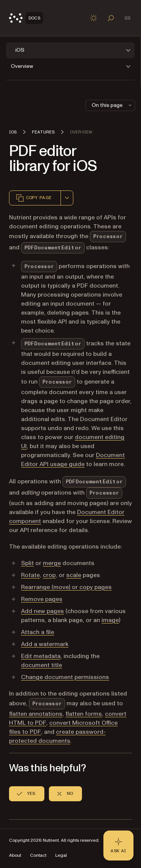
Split (27, 563)
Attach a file (38, 632)
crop (49, 575)
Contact (38, 855)
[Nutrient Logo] (26, 18)
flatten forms (84, 714)
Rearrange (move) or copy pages (66, 587)
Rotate (30, 575)
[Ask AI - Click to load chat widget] (118, 846)
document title (42, 665)
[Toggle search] (111, 18)
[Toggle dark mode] (94, 18)
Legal (61, 855)
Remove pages (42, 599)
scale (74, 575)
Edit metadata (41, 656)
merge (52, 563)
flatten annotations (36, 714)
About (15, 855)
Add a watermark (45, 644)
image (110, 620)
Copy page (33, 198)
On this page (112, 105)
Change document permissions (65, 677)
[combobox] (67, 198)
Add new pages (42, 611)
